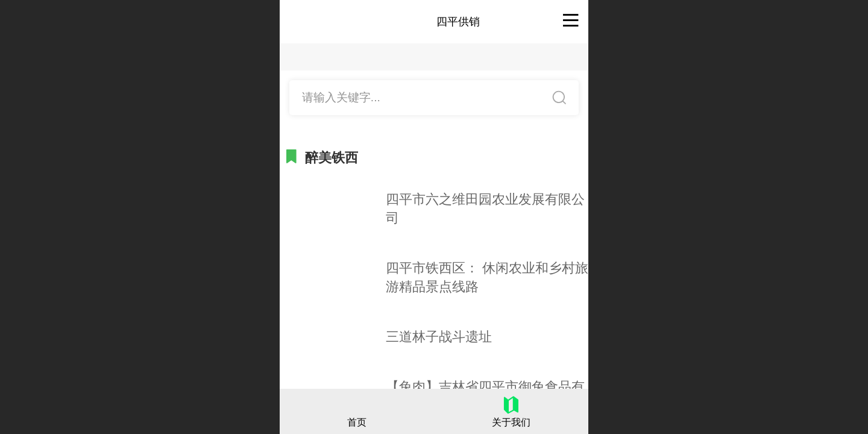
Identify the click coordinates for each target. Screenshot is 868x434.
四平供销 (458, 22)
